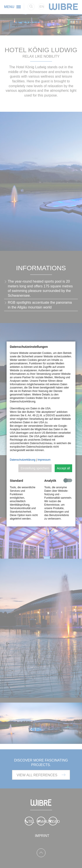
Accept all (63, 468)
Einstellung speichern (35, 468)
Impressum (44, 460)
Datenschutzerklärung (23, 460)
